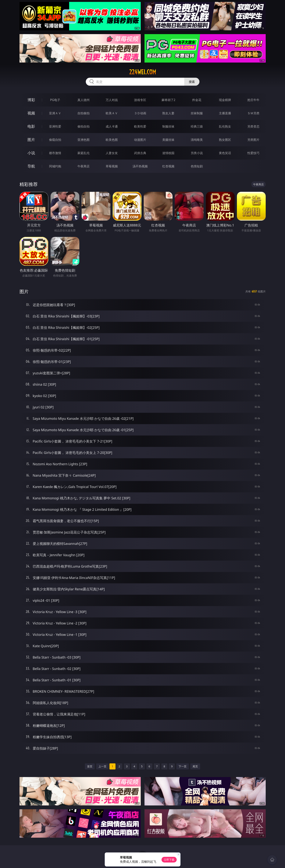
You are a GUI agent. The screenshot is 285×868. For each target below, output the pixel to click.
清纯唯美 (197, 140)
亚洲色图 (84, 140)
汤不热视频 (140, 166)
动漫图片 (140, 140)
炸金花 (197, 100)
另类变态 (253, 126)
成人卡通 (112, 126)
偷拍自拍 (84, 126)
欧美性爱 (140, 126)
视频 (31, 113)
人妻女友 (112, 153)
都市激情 (55, 153)
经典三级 (197, 126)
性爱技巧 (253, 153)
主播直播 (225, 113)
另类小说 (197, 153)
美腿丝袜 (168, 140)
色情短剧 (197, 166)
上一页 (102, 766)
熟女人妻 (168, 113)
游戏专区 (140, 100)
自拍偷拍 (84, 113)
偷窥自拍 (55, 140)
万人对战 (112, 100)
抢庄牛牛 (253, 100)
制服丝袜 (168, 126)
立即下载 (169, 860)
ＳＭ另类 (253, 113)
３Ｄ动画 (140, 113)
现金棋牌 (225, 100)
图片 (31, 140)
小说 (31, 153)
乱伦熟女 (225, 126)
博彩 (31, 100)
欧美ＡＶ (112, 113)
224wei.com (143, 72)
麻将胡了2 (168, 100)
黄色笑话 (225, 153)
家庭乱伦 (84, 153)
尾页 (195, 766)
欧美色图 (112, 140)
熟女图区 (225, 140)
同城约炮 (55, 166)
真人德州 (84, 100)
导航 (31, 166)
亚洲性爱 (55, 126)
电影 (31, 126)
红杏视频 (168, 166)
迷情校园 (168, 153)
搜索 (192, 82)
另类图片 (253, 140)
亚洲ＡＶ (55, 113)
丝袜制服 (197, 113)
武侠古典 (140, 153)
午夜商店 (84, 166)
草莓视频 (112, 166)
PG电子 (55, 100)
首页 (90, 766)
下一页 (183, 766)
